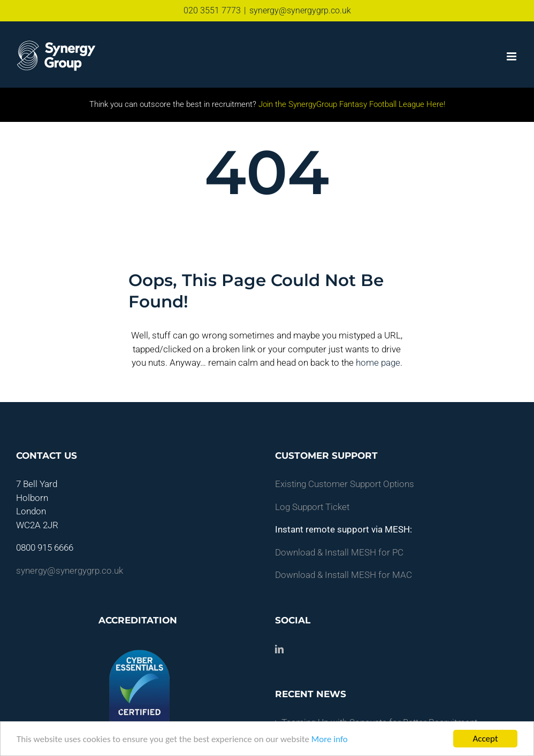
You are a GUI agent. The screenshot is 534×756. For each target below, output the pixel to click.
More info (330, 739)
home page (378, 362)
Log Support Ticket (312, 507)
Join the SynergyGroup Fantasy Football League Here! (351, 104)
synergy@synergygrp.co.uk (300, 10)
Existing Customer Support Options (345, 484)
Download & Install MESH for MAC (344, 575)
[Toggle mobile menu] (512, 56)
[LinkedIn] (279, 649)
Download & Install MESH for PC (339, 552)
